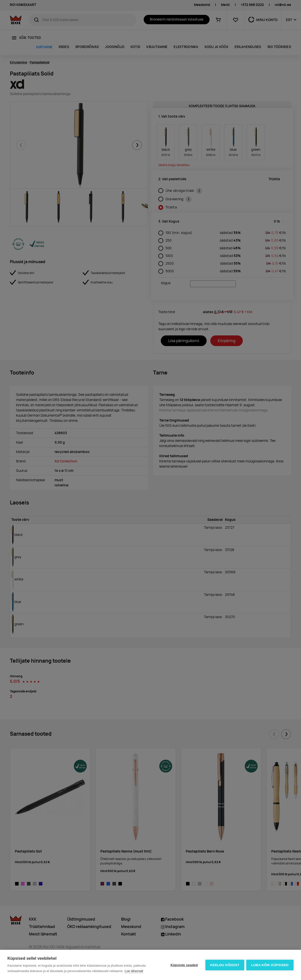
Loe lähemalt (134, 971)
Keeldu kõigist (224, 965)
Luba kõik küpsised (270, 965)
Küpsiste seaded (184, 965)
